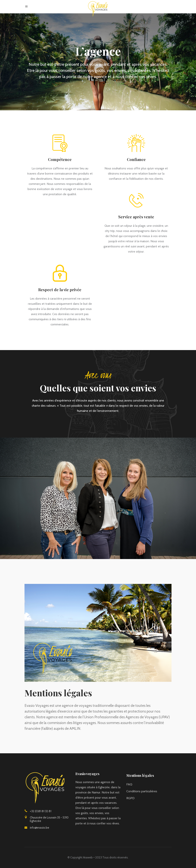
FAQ (129, 784)
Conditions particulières (142, 791)
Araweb (88, 857)
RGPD (130, 798)
